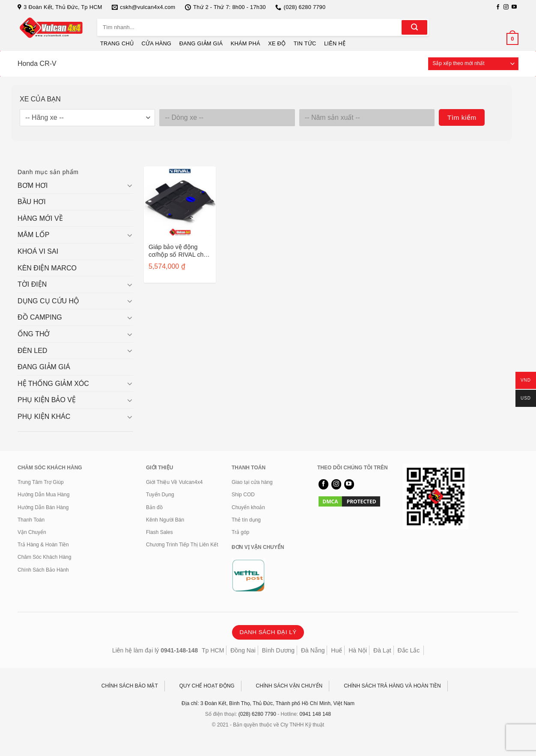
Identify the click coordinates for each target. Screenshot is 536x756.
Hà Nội (358, 650)
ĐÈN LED (32, 351)
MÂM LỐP (33, 235)
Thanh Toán (31, 520)
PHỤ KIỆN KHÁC (44, 417)
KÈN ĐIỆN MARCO (47, 268)
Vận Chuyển (32, 532)
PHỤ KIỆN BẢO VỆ (47, 400)
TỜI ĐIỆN (32, 284)
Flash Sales (159, 532)
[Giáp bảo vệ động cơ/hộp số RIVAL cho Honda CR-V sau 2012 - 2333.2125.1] (180, 202)
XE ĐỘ (277, 43)
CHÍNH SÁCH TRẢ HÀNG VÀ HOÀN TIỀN (392, 686)
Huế (336, 650)
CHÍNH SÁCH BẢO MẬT (130, 686)
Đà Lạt (382, 650)
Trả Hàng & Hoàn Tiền (43, 545)
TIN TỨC (305, 43)
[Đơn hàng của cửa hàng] (473, 64)
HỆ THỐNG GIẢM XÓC (53, 384)
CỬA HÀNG (157, 43)
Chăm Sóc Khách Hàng (44, 557)
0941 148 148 (315, 714)
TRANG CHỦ (117, 43)
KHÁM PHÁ (246, 43)
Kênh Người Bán (165, 520)
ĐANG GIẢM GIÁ (201, 43)
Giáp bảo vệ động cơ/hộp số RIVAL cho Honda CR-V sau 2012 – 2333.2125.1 (180, 251)
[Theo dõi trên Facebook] (498, 7)
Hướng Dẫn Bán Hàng (43, 507)
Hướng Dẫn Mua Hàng (43, 495)
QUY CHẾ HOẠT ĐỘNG (207, 686)
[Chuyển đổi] (130, 185)
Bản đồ (154, 507)
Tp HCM (213, 650)
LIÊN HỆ (335, 43)
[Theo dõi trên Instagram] (506, 7)
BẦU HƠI (32, 202)
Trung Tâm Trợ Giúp (41, 482)
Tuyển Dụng (160, 495)
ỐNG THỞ (34, 334)
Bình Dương (278, 650)
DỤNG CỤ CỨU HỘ (48, 301)
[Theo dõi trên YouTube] (514, 7)
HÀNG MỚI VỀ (40, 218)
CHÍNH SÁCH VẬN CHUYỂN (289, 686)
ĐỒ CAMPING (40, 317)
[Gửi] (414, 27)
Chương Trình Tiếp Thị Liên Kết (182, 545)
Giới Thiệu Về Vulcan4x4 (174, 482)
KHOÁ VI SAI (38, 251)
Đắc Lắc (408, 650)
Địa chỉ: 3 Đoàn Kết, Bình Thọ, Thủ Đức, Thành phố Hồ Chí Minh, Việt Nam (268, 703)
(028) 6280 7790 (257, 714)
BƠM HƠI (33, 185)
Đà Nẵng (313, 650)
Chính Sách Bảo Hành (43, 570)
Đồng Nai (243, 650)
